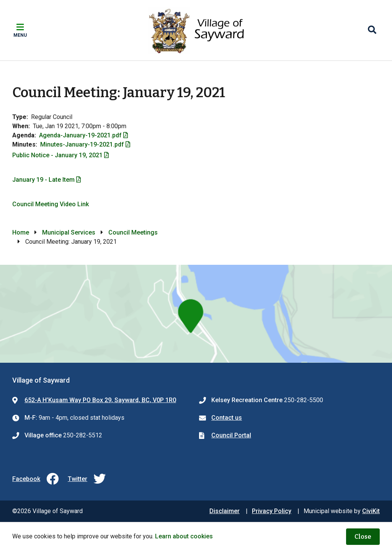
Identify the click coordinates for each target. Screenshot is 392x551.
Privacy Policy (272, 511)
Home (21, 232)
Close (363, 537)
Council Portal (231, 435)
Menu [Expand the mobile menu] (20, 35)
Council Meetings (133, 232)
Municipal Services (69, 232)
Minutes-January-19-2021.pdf (82, 144)
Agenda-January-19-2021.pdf (80, 135)
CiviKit (371, 511)
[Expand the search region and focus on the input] (372, 30)
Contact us (227, 418)
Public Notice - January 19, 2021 (57, 155)
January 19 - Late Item (43, 180)
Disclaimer (225, 511)
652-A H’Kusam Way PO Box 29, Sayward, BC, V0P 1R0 (100, 400)
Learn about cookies (184, 536)
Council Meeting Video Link (51, 204)
